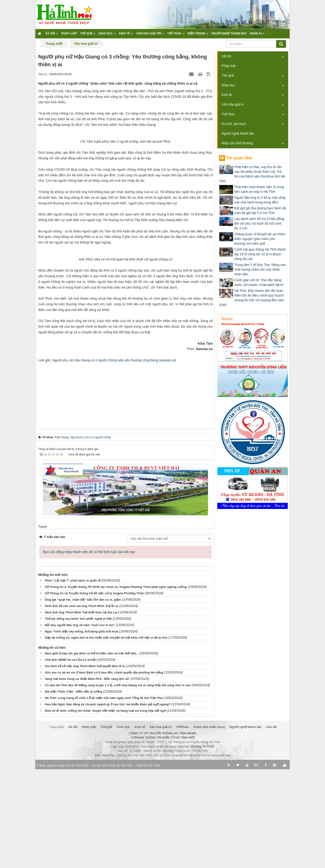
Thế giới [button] (88, 35)
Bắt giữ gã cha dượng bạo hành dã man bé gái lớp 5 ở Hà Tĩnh (260, 211)
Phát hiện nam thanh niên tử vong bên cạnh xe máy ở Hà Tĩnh (259, 189)
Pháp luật (229, 66)
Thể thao (228, 114)
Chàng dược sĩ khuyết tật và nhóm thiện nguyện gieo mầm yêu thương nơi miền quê (260, 239)
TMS (157, 864)
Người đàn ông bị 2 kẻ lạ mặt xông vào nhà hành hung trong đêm (260, 200)
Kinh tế (227, 95)
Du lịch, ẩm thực (234, 124)
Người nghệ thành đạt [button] (229, 33)
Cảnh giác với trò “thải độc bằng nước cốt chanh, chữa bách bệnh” (259, 282)
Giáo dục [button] (107, 35)
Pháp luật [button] (69, 33)
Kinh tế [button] (126, 35)
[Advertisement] (125, 491)
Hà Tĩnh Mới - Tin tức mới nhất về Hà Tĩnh (101, 864)
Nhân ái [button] (257, 35)
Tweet (43, 625)
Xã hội (226, 56)
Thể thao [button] (176, 35)
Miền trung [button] (198, 35)
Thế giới (228, 75)
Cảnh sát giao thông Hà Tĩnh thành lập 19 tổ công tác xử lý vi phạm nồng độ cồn (260, 254)
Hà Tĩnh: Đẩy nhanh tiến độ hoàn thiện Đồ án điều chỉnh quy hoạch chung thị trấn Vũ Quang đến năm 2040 (252, 298)
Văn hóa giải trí (233, 104)
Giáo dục (228, 85)
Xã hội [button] (52, 35)
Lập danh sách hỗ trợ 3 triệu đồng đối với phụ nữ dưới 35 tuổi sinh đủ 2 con (259, 223)
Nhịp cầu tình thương (237, 143)
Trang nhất (56, 826)
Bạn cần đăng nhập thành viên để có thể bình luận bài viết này (89, 650)
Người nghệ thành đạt (238, 133)
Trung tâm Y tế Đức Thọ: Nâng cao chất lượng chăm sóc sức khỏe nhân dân (260, 269)
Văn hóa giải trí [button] (150, 35)
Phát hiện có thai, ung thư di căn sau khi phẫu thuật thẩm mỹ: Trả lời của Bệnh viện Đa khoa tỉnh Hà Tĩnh (252, 174)
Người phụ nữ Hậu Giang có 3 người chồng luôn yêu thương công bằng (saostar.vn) (114, 459)
